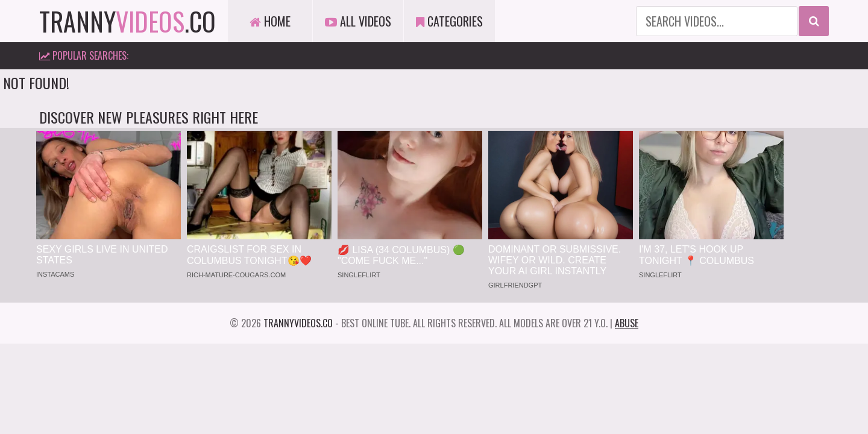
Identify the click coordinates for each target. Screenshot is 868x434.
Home (270, 21)
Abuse (627, 323)
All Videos (358, 21)
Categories (449, 21)
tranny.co (127, 21)
